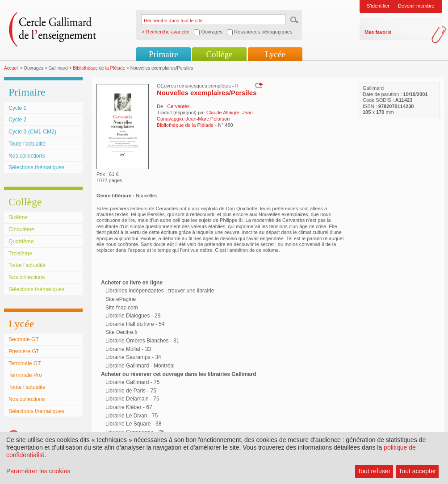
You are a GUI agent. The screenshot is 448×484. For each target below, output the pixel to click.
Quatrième (21, 242)
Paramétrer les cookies (38, 471)
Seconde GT (24, 339)
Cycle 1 (17, 108)
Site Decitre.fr (122, 332)
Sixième (18, 217)
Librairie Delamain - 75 (132, 399)
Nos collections (27, 156)
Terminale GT (25, 363)
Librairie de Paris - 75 (131, 391)
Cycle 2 (17, 120)
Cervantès (178, 106)
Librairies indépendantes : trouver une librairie (160, 291)
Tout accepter (417, 471)
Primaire (163, 54)
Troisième (20, 254)
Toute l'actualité (27, 144)
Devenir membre (416, 6)
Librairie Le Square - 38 (133, 424)
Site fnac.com (122, 308)
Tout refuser (374, 471)
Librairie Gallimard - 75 (132, 382)
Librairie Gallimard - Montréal (140, 366)
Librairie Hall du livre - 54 (135, 324)
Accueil (11, 68)
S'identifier (378, 6)
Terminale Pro (25, 375)
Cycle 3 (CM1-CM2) (32, 132)
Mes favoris (378, 32)
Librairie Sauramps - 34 (133, 357)
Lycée (275, 54)
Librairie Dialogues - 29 (133, 316)
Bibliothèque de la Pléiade (99, 68)
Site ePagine (121, 299)
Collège (219, 54)
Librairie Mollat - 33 (128, 349)
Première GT (24, 351)
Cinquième (21, 229)
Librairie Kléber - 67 (129, 407)
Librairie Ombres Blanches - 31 (142, 341)
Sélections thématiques (36, 167)
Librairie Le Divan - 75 (132, 416)
